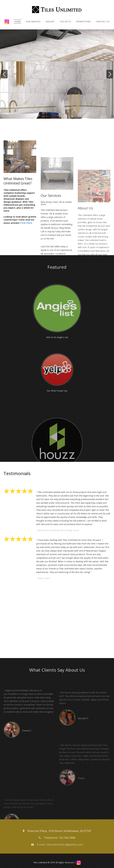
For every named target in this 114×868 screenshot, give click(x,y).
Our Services (33, 21)
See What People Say (57, 413)
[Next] (110, 74)
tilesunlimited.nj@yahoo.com (64, 846)
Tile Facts (65, 21)
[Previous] (4, 74)
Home (18, 21)
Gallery (50, 21)
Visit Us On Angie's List (57, 358)
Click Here (26, 251)
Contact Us (103, 21)
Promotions (83, 21)
